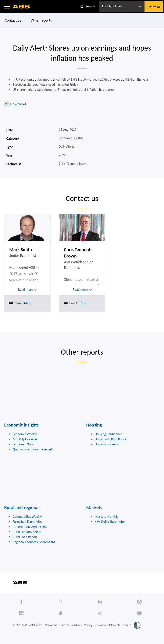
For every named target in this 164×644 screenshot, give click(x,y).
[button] (7, 6)
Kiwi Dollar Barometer (110, 522)
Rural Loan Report (25, 537)
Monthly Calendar (25, 439)
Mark (27, 303)
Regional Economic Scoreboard (34, 542)
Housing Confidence (108, 434)
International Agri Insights (30, 527)
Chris (82, 303)
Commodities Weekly (27, 517)
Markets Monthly (107, 517)
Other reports (41, 20)
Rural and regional (22, 507)
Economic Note (23, 444)
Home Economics (107, 444)
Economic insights (21, 425)
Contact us (13, 20)
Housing (94, 425)
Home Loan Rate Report (111, 439)
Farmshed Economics (27, 522)
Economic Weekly (25, 434)
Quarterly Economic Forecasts (33, 449)
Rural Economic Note (27, 532)
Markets (94, 507)
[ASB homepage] (21, 7)
